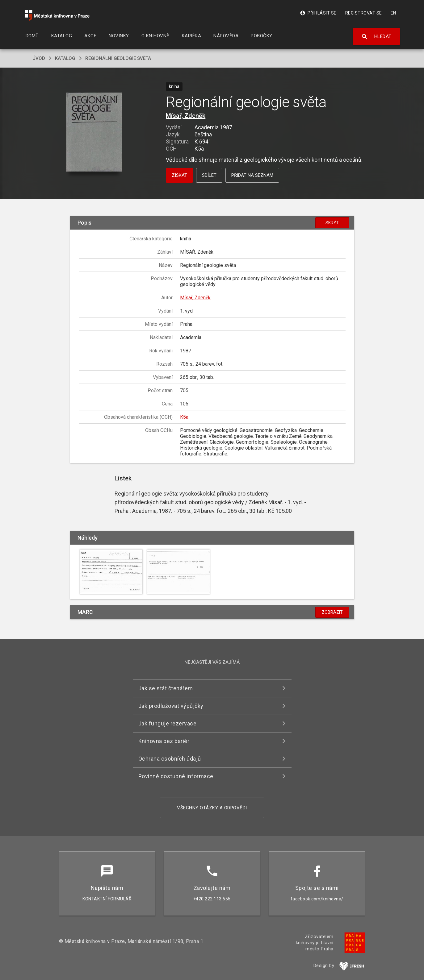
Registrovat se (364, 13)
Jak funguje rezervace (168, 723)
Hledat (376, 37)
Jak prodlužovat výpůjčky (171, 706)
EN (393, 13)
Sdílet (209, 175)
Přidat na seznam (252, 175)
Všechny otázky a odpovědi (212, 808)
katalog (65, 58)
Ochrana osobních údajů (170, 759)
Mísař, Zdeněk (186, 116)
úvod (39, 58)
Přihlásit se (318, 13)
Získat (179, 175)
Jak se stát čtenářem (166, 688)
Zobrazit (332, 612)
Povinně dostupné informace (176, 776)
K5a (184, 417)
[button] (94, 133)
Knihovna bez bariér (164, 741)
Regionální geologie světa (118, 58)
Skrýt (332, 223)
